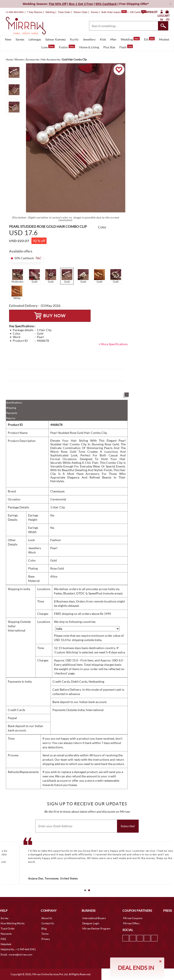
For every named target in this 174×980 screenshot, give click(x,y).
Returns (11, 418)
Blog (44, 929)
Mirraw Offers (131, 923)
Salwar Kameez (55, 39)
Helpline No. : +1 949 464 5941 (18, 949)
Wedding (130, 39)
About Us (47, 918)
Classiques (57, 491)
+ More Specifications (113, 344)
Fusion (67, 47)
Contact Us (48, 923)
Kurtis (74, 39)
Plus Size (109, 47)
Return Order (81, 12)
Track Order (64, 12)
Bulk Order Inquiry (111, 12)
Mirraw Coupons (133, 918)
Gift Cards (138, 12)
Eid (149, 39)
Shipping (11, 408)
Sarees (20, 39)
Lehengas (35, 39)
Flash (126, 47)
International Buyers (94, 918)
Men (113, 39)
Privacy (46, 939)
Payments (12, 413)
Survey (94, 12)
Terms (45, 934)
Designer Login (91, 923)
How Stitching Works (13, 923)
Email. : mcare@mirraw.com (16, 955)
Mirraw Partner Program (96, 929)
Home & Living (89, 47)
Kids (103, 39)
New (8, 39)
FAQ (3, 939)
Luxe (48, 47)
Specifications (14, 403)
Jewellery (89, 39)
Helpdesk (6, 944)
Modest (164, 39)
